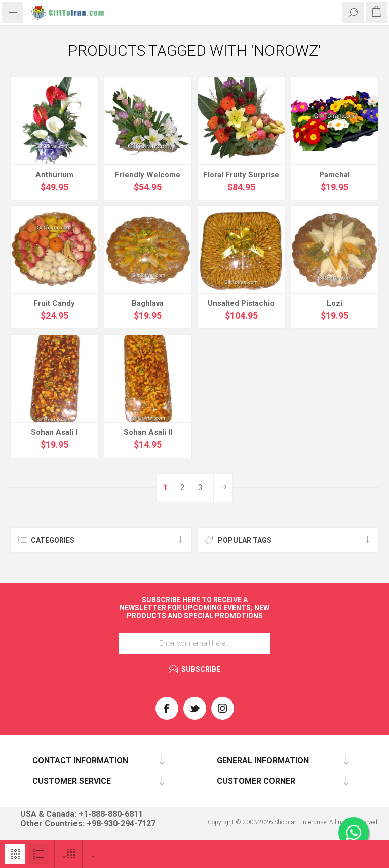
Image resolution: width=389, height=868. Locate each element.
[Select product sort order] (96, 854)
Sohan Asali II (148, 432)
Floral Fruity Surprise (241, 175)
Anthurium (54, 175)
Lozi (335, 303)
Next (223, 488)
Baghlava (148, 303)
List (38, 854)
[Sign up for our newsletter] (194, 643)
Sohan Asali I (54, 432)
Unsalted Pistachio (241, 303)
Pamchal (335, 175)
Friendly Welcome (148, 175)
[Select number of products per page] (69, 854)
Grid (15, 854)
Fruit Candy (54, 303)
